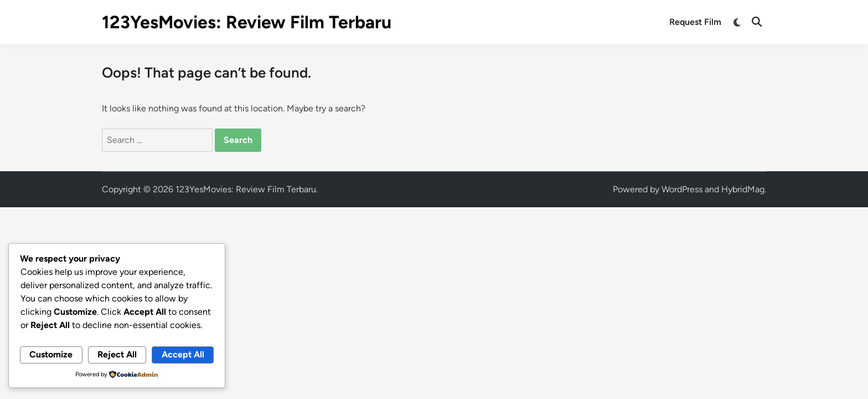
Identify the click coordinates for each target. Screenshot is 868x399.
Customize (51, 354)
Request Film (695, 22)
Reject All (117, 354)
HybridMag (743, 189)
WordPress (682, 189)
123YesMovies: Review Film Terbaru (247, 22)
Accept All (183, 354)
